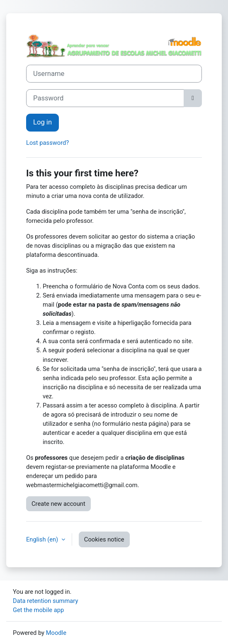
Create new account (58, 504)
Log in (42, 122)
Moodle (56, 633)
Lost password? (47, 143)
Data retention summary (45, 601)
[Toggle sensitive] (193, 98)
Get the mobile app (38, 610)
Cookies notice (104, 539)
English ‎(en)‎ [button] (43, 539)
